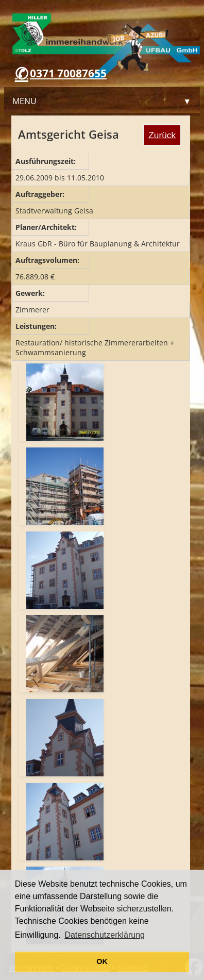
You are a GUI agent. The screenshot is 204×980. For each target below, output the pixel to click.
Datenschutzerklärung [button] (105, 935)
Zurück (162, 135)
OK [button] (102, 961)
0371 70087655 (68, 73)
